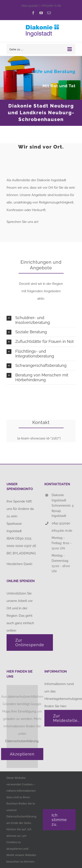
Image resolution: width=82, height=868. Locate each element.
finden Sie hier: (56, 706)
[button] (41, 320)
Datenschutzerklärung (22, 741)
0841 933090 (30, 6)
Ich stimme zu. (59, 820)
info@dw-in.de (51, 6)
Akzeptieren (22, 754)
